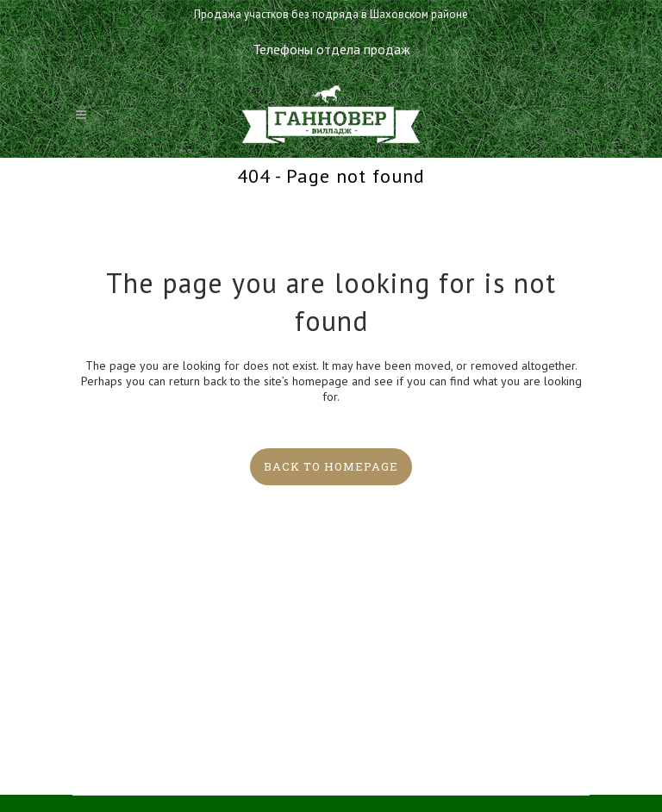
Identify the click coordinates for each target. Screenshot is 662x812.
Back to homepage (331, 466)
